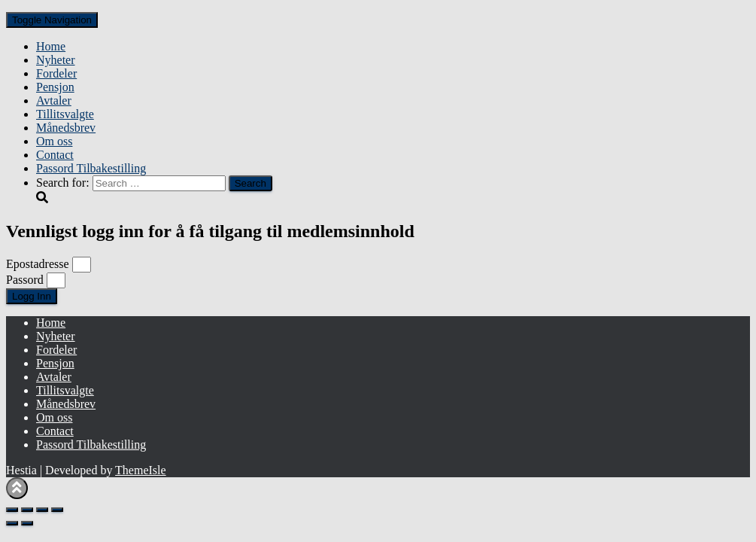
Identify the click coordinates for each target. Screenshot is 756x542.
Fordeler (56, 73)
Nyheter (56, 60)
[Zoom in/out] (12, 510)
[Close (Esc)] (57, 510)
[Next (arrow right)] (27, 523)
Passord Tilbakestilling (91, 168)
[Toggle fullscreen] (27, 510)
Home (51, 46)
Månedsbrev (66, 128)
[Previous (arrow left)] (12, 523)
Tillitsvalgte (65, 114)
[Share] (42, 510)
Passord (25, 280)
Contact (55, 155)
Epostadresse (38, 264)
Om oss (54, 141)
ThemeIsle (141, 470)
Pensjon (55, 87)
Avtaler (54, 100)
